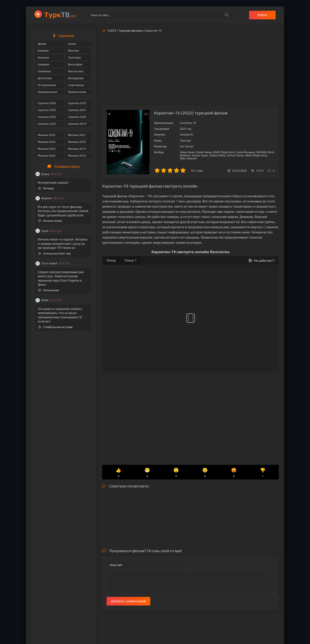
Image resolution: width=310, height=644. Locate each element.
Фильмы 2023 (47, 149)
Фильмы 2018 (77, 156)
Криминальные (48, 92)
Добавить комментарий (128, 601)
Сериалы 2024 (47, 117)
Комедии (44, 64)
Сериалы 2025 (47, 110)
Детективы (45, 78)
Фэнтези (73, 51)
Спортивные (76, 85)
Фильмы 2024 (47, 142)
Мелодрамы (76, 78)
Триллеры (74, 58)
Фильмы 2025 (47, 135)
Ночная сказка (50, 221)
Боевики (43, 51)
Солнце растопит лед (54, 253)
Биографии (75, 64)
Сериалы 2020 (77, 117)
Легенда (46, 188)
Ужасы (72, 44)
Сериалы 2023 (47, 124)
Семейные (44, 71)
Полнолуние (49, 290)
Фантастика (76, 71)
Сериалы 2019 (77, 124)
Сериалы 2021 (77, 110)
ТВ (60, 15)
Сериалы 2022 (77, 103)
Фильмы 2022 (47, 156)
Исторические (47, 85)
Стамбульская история (55, 327)
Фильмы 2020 (77, 142)
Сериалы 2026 (47, 103)
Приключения (77, 92)
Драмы (42, 44)
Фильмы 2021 (77, 135)
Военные (43, 58)
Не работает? (262, 261)
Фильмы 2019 (77, 149)
